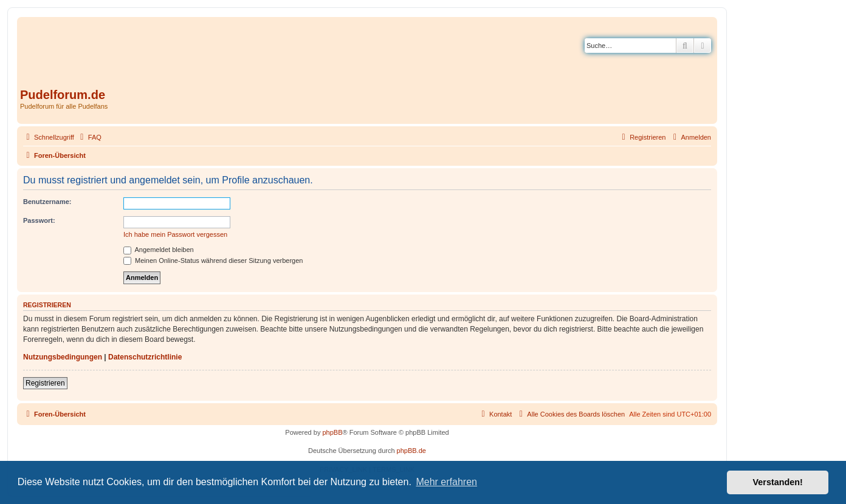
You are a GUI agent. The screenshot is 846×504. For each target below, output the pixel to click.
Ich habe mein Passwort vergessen (175, 234)
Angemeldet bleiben (159, 250)
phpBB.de (411, 451)
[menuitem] (89, 137)
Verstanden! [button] (778, 482)
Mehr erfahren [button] (446, 482)
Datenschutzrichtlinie (145, 357)
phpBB (332, 432)
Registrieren (45, 383)
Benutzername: (47, 202)
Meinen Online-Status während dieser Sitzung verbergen (213, 261)
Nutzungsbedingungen (63, 357)
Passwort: (39, 220)
